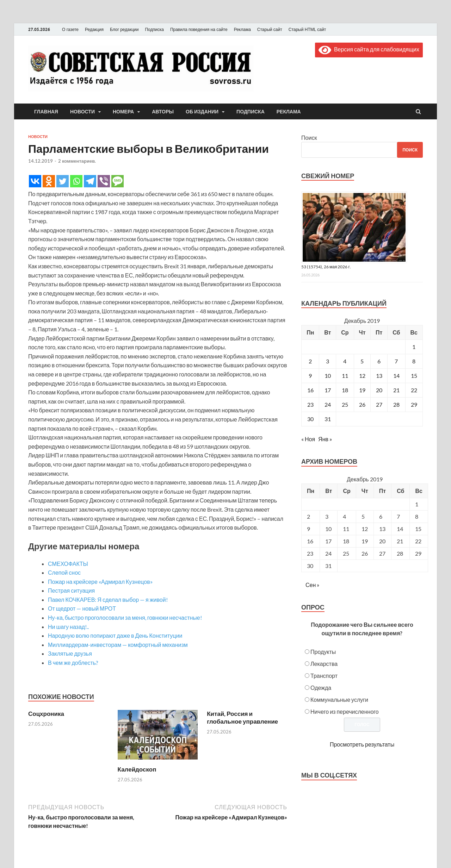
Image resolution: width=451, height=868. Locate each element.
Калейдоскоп (137, 769)
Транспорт (324, 676)
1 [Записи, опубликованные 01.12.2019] (414, 347)
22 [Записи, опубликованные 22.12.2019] (414, 390)
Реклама (242, 30)
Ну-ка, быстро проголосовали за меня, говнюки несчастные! (125, 617)
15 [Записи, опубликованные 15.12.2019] (414, 376)
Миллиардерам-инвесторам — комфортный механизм (118, 645)
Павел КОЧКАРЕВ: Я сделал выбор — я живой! (108, 600)
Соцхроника (46, 714)
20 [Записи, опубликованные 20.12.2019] (379, 390)
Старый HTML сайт (307, 30)
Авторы (163, 112)
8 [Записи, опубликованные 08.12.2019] (414, 361)
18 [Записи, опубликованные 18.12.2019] (345, 390)
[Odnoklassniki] (49, 181)
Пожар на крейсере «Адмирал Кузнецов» (100, 582)
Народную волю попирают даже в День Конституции (115, 635)
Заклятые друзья (70, 653)
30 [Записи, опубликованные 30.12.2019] (310, 419)
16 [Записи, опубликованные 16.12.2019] (310, 390)
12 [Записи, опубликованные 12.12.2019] (362, 376)
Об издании (202, 112)
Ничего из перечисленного (345, 711)
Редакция (94, 30)
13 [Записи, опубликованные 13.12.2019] (379, 376)
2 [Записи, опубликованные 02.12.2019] (310, 361)
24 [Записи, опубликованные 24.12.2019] (328, 404)
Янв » (325, 439)
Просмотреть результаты (362, 744)
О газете (70, 30)
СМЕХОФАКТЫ (68, 564)
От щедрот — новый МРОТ (82, 608)
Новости (82, 112)
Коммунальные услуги (339, 700)
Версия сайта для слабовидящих (369, 49)
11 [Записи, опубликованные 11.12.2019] (345, 376)
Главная (46, 112)
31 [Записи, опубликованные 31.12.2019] (328, 419)
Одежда (321, 688)
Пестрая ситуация (71, 590)
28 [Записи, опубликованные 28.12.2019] (396, 404)
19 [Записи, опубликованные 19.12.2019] (362, 390)
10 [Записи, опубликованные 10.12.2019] (328, 376)
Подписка (154, 30)
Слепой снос (64, 572)
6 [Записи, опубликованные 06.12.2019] (379, 361)
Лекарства (324, 664)
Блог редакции (124, 30)
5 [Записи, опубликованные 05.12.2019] (362, 361)
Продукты (323, 652)
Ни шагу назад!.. (68, 627)
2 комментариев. (77, 161)
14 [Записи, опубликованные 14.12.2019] (396, 376)
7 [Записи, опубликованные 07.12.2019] (396, 361)
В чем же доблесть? (73, 663)
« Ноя (308, 439)
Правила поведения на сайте (199, 30)
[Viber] (104, 181)
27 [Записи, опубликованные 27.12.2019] (379, 404)
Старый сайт (270, 30)
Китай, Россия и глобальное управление (242, 717)
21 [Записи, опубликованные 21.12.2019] (396, 390)
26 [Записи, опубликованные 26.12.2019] (362, 404)
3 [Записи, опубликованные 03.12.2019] (328, 361)
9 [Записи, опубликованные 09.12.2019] (310, 376)
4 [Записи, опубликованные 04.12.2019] (345, 361)
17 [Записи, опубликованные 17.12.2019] (328, 390)
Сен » (312, 585)
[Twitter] (63, 181)
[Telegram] (90, 181)
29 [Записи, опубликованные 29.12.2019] (414, 404)
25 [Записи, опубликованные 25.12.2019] (345, 404)
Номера (123, 112)
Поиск (309, 138)
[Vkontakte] (35, 181)
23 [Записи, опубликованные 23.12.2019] (310, 404)
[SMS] (118, 181)
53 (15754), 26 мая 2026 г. (326, 267)
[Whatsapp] (76, 181)
